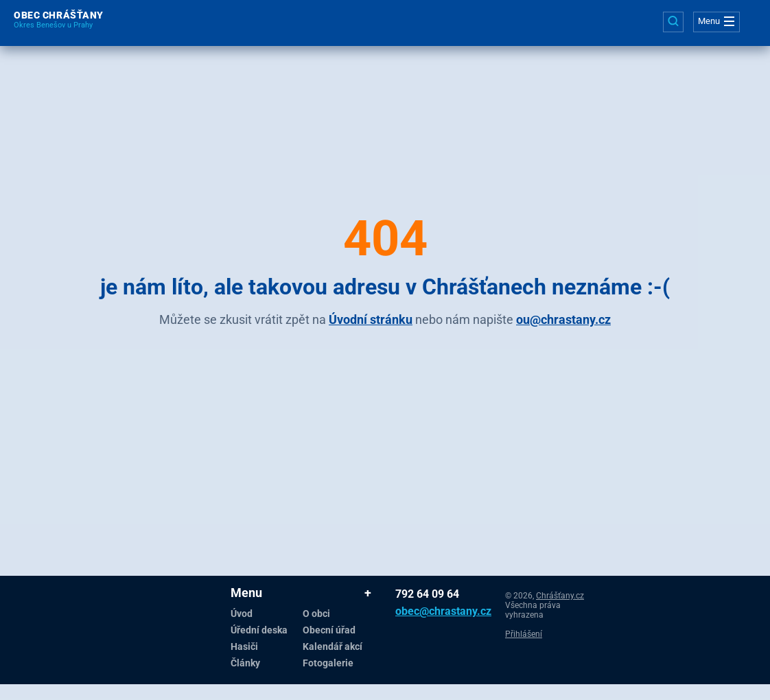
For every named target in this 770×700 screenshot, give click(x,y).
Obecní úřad (329, 630)
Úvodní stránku (371, 319)
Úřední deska (259, 630)
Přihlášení (524, 634)
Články (245, 663)
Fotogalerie (328, 663)
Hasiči (244, 646)
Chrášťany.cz (560, 596)
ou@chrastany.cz (563, 319)
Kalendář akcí (332, 646)
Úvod (242, 614)
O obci (316, 614)
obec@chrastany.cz (417, 611)
